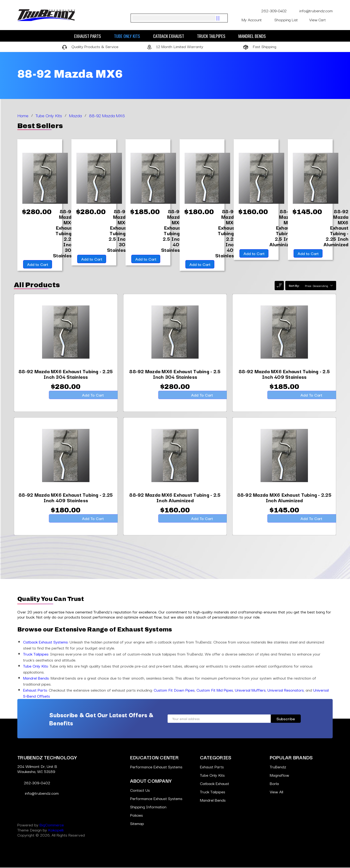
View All (276, 792)
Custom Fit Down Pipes (174, 690)
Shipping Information (148, 807)
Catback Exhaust (171, 36)
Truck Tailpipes (213, 36)
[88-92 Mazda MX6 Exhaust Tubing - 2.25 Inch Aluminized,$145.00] (336, 228)
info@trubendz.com (313, 11)
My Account (255, 20)
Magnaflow (279, 775)
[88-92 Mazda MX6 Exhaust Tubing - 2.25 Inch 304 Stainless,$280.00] (64, 233)
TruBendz (278, 767)
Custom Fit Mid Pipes (215, 690)
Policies (137, 815)
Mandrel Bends (254, 36)
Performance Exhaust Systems (156, 767)
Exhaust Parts (90, 36)
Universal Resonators (286, 690)
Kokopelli (56, 830)
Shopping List (289, 20)
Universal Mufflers (250, 690)
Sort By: (294, 286)
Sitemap (137, 824)
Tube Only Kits (129, 36)
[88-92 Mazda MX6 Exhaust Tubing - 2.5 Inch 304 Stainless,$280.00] (118, 231)
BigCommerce (52, 825)
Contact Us (140, 790)
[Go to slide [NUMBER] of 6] (15, 326)
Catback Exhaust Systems (45, 642)
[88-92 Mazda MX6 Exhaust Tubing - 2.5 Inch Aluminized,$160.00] (282, 228)
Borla (274, 784)
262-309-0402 (271, 11)
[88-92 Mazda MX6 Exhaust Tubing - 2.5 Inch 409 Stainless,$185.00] (172, 231)
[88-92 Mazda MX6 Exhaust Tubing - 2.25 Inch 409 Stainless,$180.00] (226, 233)
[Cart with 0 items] (321, 20)
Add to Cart (37, 265)
